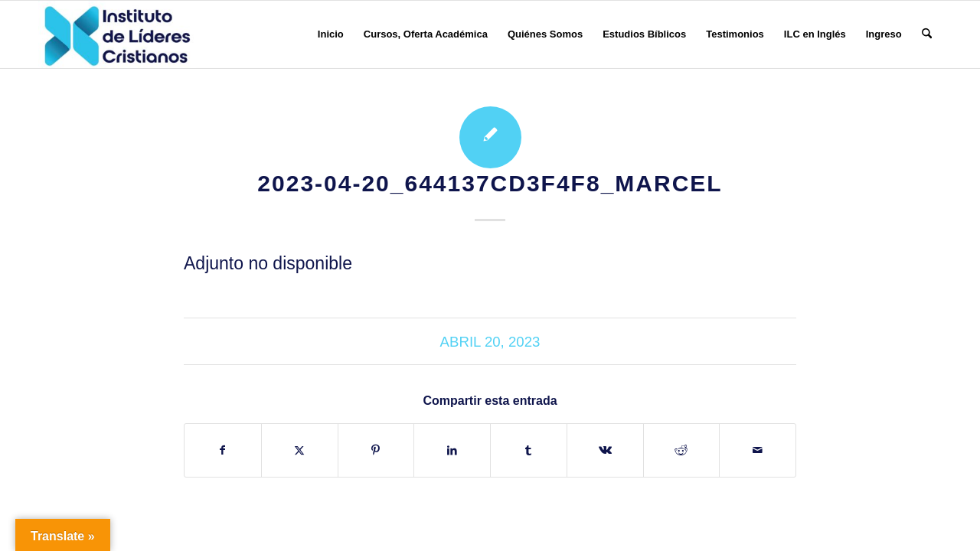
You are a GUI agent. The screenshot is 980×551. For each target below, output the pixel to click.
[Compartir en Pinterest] (376, 450)
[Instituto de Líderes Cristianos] (117, 34)
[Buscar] (927, 34)
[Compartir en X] (300, 450)
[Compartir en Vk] (605, 450)
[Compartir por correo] (758, 450)
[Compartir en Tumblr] (529, 450)
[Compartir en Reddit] (682, 450)
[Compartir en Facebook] (223, 450)
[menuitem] (331, 34)
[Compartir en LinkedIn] (452, 450)
